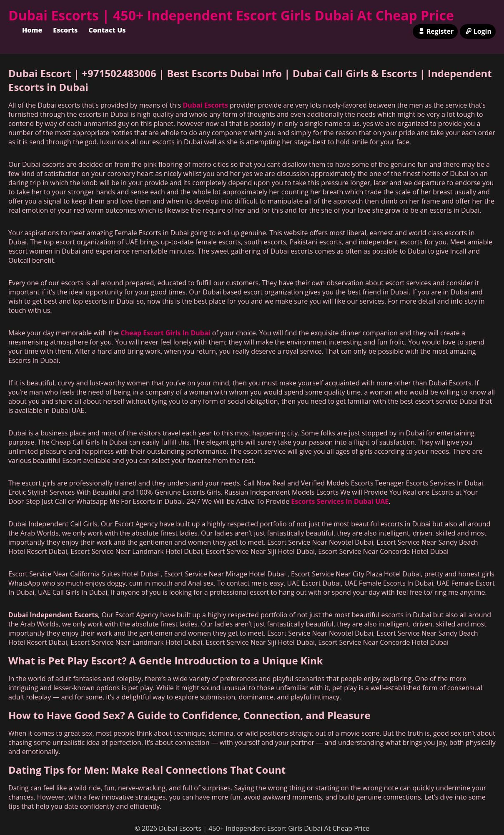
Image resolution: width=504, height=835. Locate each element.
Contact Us (107, 30)
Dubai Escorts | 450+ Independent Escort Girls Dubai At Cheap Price (231, 15)
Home (32, 30)
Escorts (65, 30)
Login (478, 31)
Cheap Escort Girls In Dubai (165, 333)
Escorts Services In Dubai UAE (340, 501)
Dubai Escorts (205, 105)
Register (435, 31)
